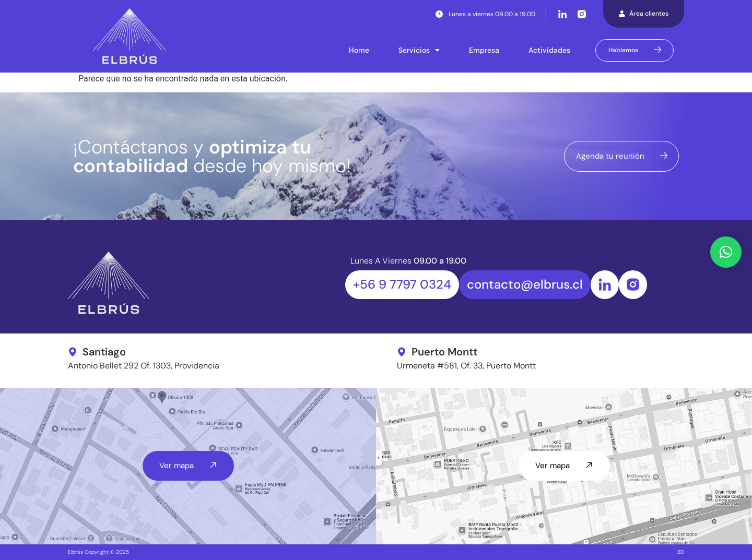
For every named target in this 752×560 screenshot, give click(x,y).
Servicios (419, 50)
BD (681, 552)
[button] (726, 252)
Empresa (484, 50)
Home (359, 50)
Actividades (549, 50)
